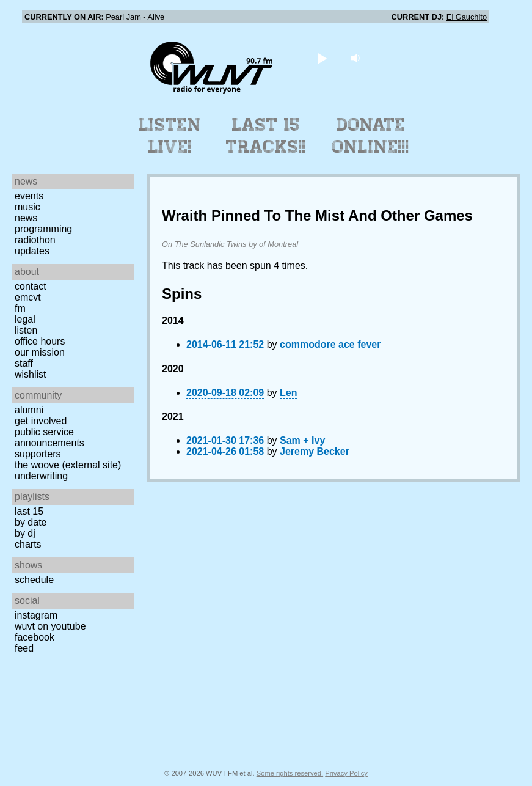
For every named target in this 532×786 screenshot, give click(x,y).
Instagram (36, 615)
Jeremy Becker (315, 451)
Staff (24, 363)
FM (20, 308)
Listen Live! (170, 136)
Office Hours (40, 341)
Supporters (38, 454)
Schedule (34, 580)
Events (29, 196)
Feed (24, 648)
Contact (31, 286)
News (26, 218)
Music (27, 207)
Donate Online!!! (371, 136)
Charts (28, 544)
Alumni (29, 410)
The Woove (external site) (68, 465)
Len (288, 393)
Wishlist (31, 374)
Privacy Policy (346, 773)
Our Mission (40, 352)
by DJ (25, 533)
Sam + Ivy (302, 440)
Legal (25, 319)
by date (31, 522)
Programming (43, 229)
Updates (32, 251)
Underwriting (41, 476)
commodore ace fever (330, 344)
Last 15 (29, 511)
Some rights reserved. (290, 773)
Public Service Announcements (49, 437)
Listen (26, 330)
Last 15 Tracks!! (266, 136)
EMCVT (28, 297)
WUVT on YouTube (50, 626)
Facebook (35, 637)
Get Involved (41, 421)
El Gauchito (467, 17)
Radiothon (35, 240)
